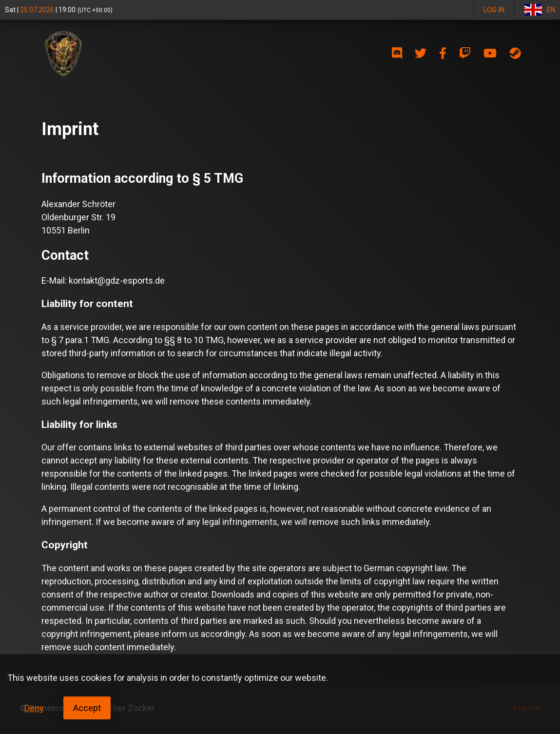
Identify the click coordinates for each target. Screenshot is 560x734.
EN (540, 10)
